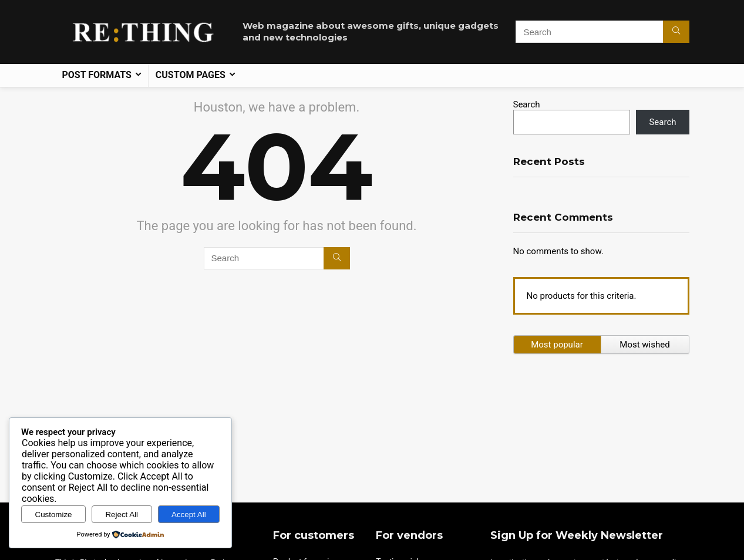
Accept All (189, 515)
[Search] (676, 32)
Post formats (97, 75)
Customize (54, 515)
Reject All (122, 515)
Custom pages (191, 75)
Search (527, 104)
